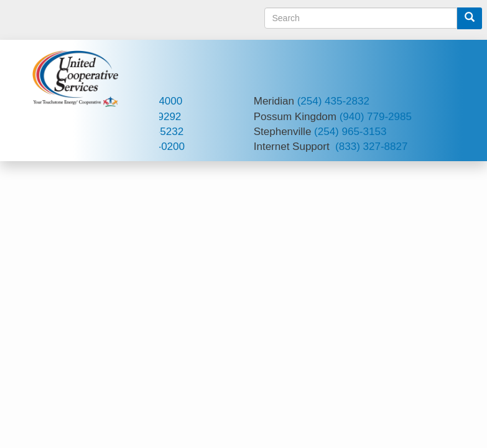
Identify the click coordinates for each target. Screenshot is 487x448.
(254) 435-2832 (333, 101)
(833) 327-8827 (371, 147)
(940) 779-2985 (376, 117)
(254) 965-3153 (350, 132)
